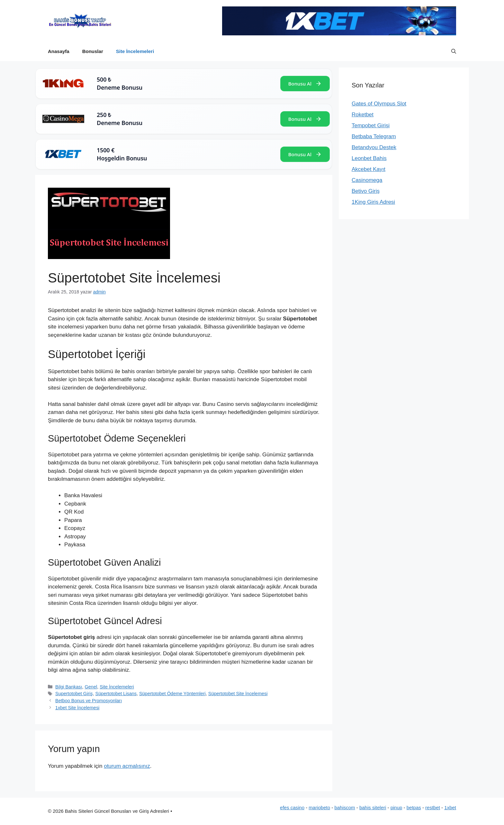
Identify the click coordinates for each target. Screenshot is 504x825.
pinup (396, 807)
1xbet (450, 807)
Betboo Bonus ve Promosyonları (89, 701)
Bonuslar (93, 51)
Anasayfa (59, 51)
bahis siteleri (373, 807)
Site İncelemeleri (135, 51)
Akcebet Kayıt (369, 169)
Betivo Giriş (366, 191)
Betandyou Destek (374, 147)
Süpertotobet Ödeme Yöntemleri (172, 694)
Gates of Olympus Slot (379, 104)
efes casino (292, 807)
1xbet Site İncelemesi (77, 708)
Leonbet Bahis (369, 158)
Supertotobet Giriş (74, 694)
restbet (433, 807)
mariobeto (319, 807)
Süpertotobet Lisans (116, 694)
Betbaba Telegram (374, 136)
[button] (454, 51)
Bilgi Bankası (69, 687)
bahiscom (345, 807)
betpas (414, 807)
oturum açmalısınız (127, 766)
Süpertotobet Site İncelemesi (238, 694)
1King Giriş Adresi (373, 202)
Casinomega (367, 180)
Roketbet (363, 115)
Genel (91, 687)
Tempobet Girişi (371, 126)
